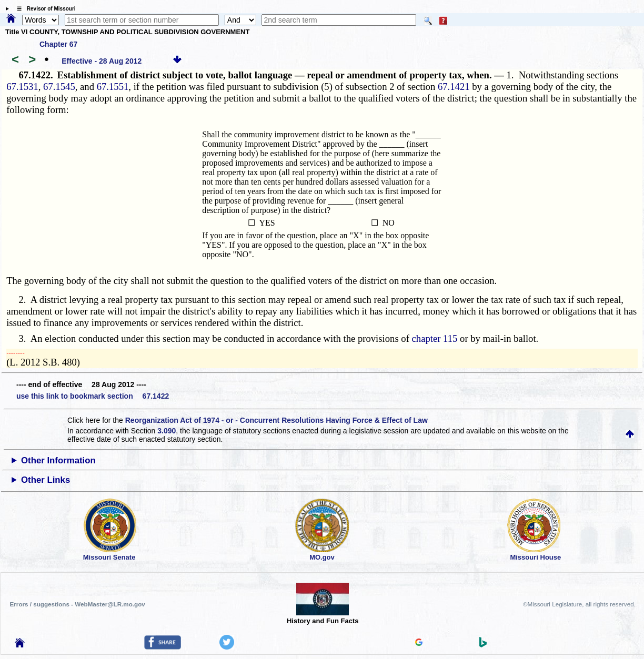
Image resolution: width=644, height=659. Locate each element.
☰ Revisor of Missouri (44, 9)
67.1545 (59, 87)
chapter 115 (435, 338)
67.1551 (113, 87)
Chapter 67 (58, 44)
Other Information (58, 460)
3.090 (167, 431)
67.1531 (22, 87)
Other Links (46, 480)
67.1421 (454, 87)
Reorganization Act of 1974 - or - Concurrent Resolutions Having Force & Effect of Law (276, 420)
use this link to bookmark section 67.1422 (93, 396)
